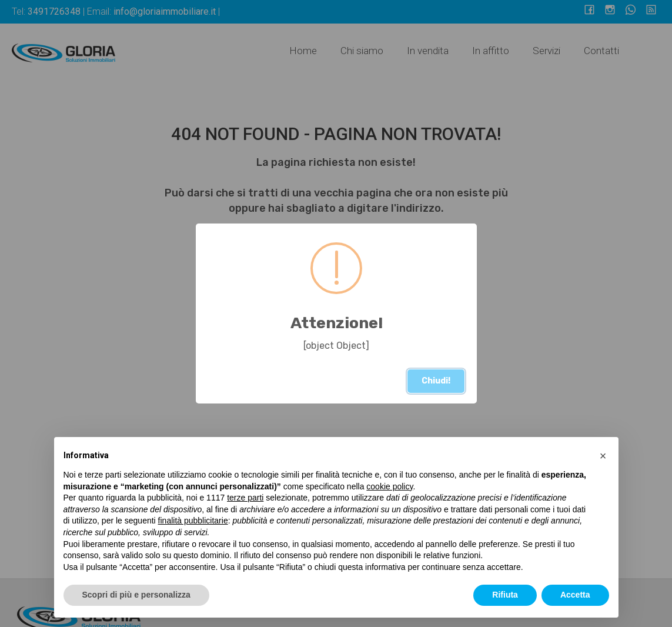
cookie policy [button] (390, 486)
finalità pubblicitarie (193, 521)
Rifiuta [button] (505, 595)
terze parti (245, 498)
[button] (603, 456)
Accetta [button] (575, 595)
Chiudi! (436, 381)
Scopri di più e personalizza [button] (136, 595)
